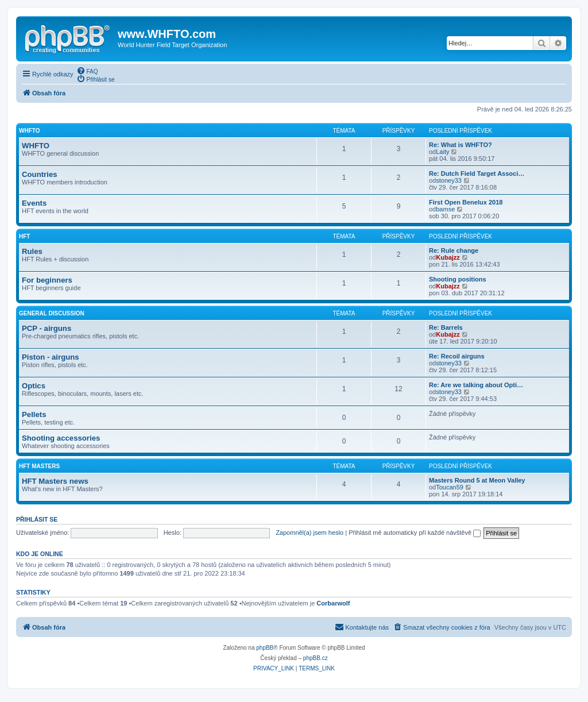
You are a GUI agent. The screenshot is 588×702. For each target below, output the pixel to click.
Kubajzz (448, 257)
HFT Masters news (55, 481)
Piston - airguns (51, 357)
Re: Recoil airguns (457, 356)
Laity (442, 152)
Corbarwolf (333, 603)
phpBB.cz (316, 658)
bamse (445, 209)
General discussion (52, 313)
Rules (32, 251)
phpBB (265, 648)
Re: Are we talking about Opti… (476, 385)
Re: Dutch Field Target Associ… (477, 173)
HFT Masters (39, 466)
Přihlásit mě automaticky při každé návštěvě (415, 533)
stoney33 (449, 180)
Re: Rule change (454, 250)
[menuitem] (87, 71)
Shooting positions (458, 279)
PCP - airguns (47, 328)
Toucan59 (450, 487)
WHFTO (29, 131)
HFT (24, 236)
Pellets (34, 414)
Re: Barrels (446, 327)
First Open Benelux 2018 (466, 202)
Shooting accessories (61, 438)
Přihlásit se (37, 519)
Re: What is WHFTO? (461, 145)
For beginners (47, 280)
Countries (40, 174)
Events (34, 203)
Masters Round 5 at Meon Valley (477, 480)
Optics (34, 386)
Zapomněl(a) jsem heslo (310, 533)
